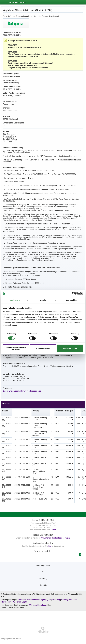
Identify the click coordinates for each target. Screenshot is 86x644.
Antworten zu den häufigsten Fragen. (55, 538)
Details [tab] (43, 300)
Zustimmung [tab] (15, 300)
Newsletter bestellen (43, 551)
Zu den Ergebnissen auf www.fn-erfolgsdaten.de (22, 391)
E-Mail (53, 530)
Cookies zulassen (70, 348)
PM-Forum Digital (20, 602)
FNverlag (56, 600)
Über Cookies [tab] (71, 300)
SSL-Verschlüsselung (37, 605)
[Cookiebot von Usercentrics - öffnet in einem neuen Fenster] (74, 294)
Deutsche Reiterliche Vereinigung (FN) (34, 600)
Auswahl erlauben (43, 348)
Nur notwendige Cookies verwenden (16, 348)
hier (50, 546)
